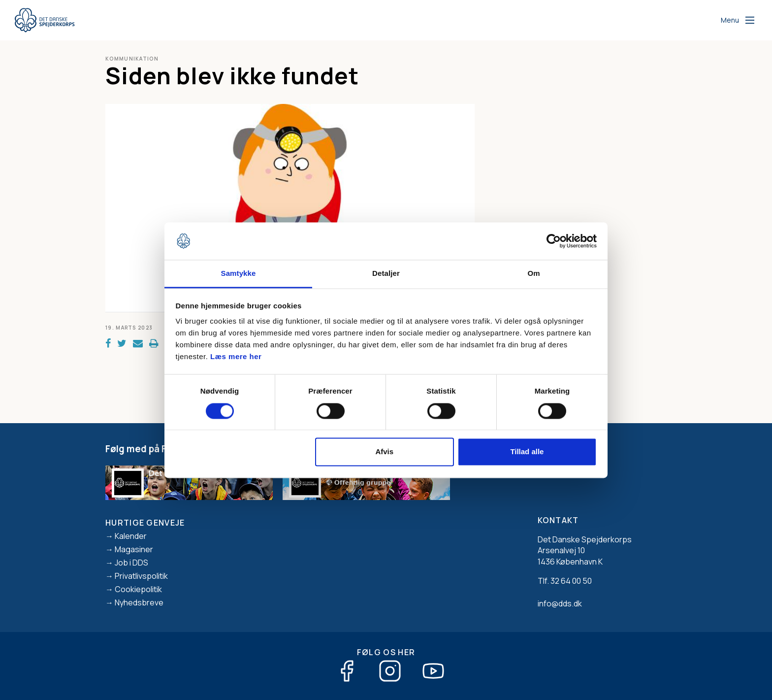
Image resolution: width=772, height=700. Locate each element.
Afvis (384, 452)
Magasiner (134, 549)
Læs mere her (236, 357)
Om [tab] (533, 274)
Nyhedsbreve (139, 602)
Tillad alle (527, 452)
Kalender (131, 536)
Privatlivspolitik (141, 576)
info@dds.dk (560, 603)
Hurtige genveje (145, 523)
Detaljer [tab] (386, 274)
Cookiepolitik (138, 589)
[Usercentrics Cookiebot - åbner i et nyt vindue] (554, 241)
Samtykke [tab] (239, 274)
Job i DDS (131, 563)
